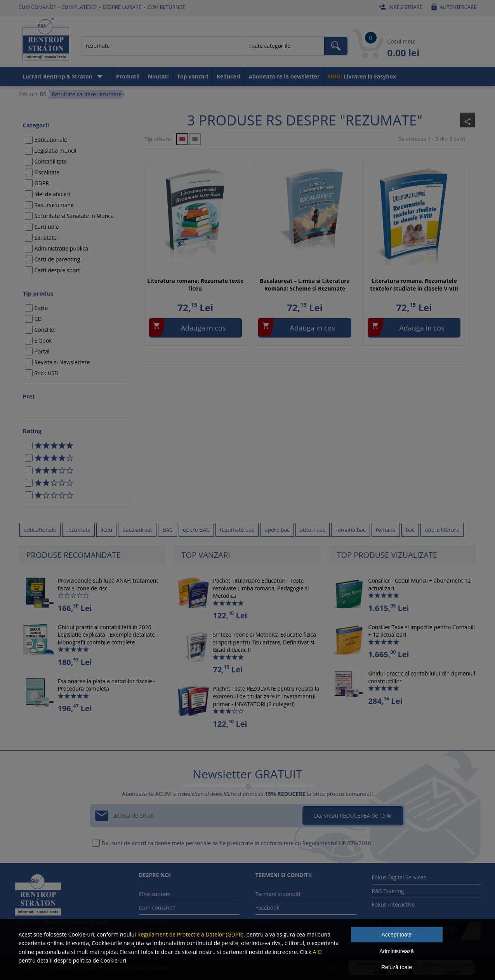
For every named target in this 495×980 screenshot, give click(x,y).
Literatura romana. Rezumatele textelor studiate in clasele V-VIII (414, 285)
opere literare (442, 530)
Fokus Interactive (393, 904)
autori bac (313, 530)
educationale (40, 530)
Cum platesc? (79, 7)
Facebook (267, 908)
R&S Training (388, 891)
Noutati (158, 76)
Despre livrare (122, 7)
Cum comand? (37, 7)
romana (386, 530)
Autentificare (452, 7)
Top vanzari (193, 76)
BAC (168, 530)
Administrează (397, 951)
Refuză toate (397, 967)
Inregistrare (399, 7)
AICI (318, 952)
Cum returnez (166, 7)
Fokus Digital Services (399, 877)
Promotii (128, 76)
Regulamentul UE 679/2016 (337, 843)
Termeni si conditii (279, 894)
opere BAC (196, 530)
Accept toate (397, 935)
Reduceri (229, 76)
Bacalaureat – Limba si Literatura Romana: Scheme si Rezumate (305, 285)
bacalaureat (137, 530)
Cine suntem (155, 894)
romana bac (351, 530)
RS (43, 94)
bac (410, 530)
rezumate (78, 530)
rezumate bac (237, 530)
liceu (106, 530)
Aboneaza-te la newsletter (284, 76)
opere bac (277, 530)
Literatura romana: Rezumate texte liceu (195, 285)
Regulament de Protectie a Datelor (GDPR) (190, 934)
